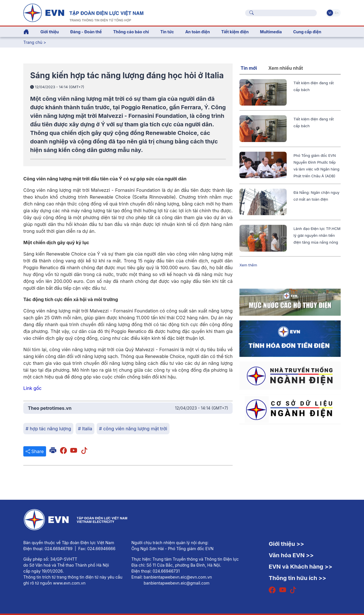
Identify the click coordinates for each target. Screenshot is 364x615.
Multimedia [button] (271, 32)
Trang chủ (33, 42)
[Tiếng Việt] (83, 12)
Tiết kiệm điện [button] (235, 32)
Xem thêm (248, 265)
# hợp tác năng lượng (48, 429)
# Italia (85, 429)
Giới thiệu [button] (50, 32)
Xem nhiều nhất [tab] (286, 68)
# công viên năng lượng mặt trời (133, 429)
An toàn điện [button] (197, 32)
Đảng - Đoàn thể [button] (86, 32)
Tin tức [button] (167, 32)
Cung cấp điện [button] (307, 32)
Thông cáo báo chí (131, 32)
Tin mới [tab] (249, 68)
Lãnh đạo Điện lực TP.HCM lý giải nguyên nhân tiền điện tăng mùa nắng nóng (317, 235)
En (337, 13)
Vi (330, 13)
